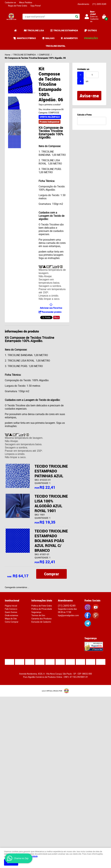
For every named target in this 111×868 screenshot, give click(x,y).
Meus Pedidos (26, 2)
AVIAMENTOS (71, 38)
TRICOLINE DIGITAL (56, 46)
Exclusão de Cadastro (41, 622)
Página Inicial (11, 606)
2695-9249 (99, 4)
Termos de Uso (38, 615)
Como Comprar (12, 622)
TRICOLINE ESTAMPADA (66, 30)
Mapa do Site (11, 619)
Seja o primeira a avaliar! (50, 104)
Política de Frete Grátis (42, 606)
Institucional (12, 600)
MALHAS (50, 38)
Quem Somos (11, 612)
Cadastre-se (10, 2)
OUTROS (92, 30)
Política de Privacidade (42, 609)
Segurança (36, 612)
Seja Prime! (36, 6)
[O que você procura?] (77, 17)
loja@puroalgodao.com (68, 615)
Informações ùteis (42, 600)
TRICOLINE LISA (36, 30)
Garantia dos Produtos (42, 619)
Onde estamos (12, 615)
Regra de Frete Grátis (18, 6)
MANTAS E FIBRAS (26, 38)
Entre (92, 16)
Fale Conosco (11, 609)
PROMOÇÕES (91, 38)
